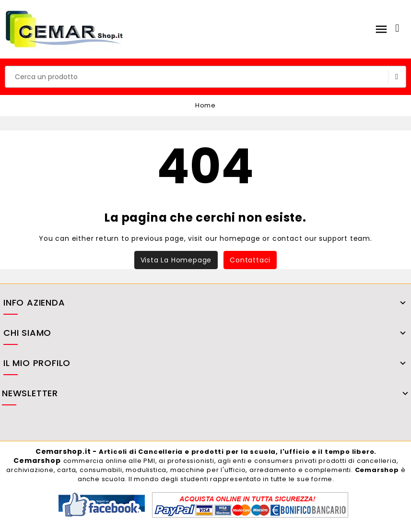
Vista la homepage (176, 260)
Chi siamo (27, 334)
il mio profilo (37, 364)
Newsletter (30, 394)
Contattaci (250, 260)
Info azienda (34, 303)
